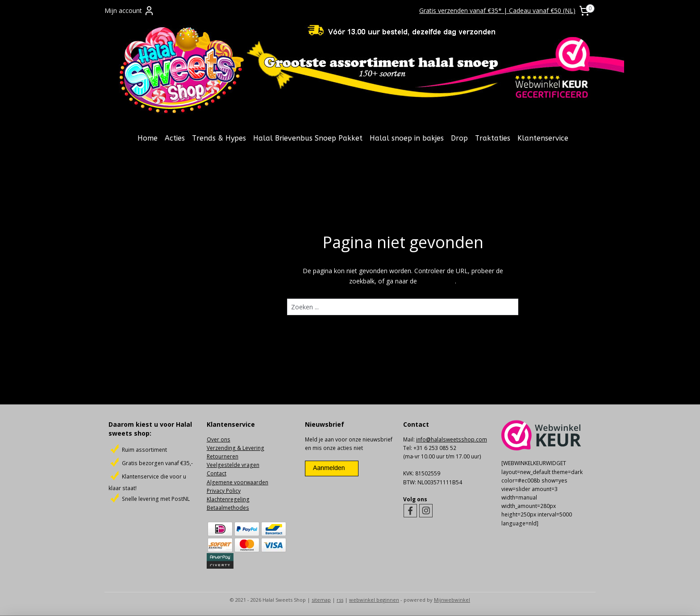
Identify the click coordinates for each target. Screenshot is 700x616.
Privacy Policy (224, 491)
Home (148, 138)
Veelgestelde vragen (233, 465)
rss (340, 600)
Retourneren (223, 456)
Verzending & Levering (235, 448)
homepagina (437, 281)
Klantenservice (543, 138)
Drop (459, 138)
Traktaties (493, 138)
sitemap (321, 600)
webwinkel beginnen (374, 600)
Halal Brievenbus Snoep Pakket (308, 138)
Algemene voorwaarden (237, 482)
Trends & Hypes (219, 138)
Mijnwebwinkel (452, 600)
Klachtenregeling (228, 499)
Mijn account (129, 11)
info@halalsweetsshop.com (452, 439)
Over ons (219, 439)
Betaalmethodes (228, 508)
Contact (217, 473)
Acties (175, 138)
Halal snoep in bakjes (407, 138)
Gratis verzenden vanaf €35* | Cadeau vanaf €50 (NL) (497, 10)
